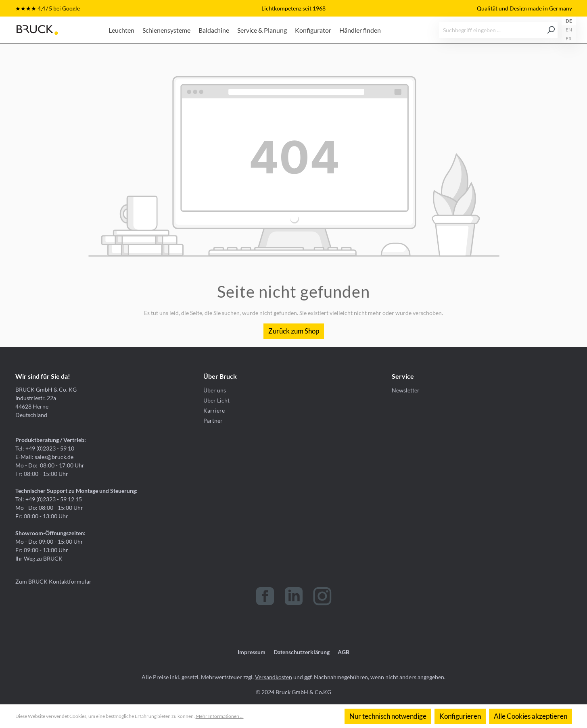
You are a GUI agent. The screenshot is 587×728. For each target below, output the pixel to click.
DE (569, 21)
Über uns (215, 390)
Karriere (214, 410)
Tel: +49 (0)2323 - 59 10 (45, 448)
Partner (213, 420)
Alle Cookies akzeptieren (531, 716)
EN (569, 30)
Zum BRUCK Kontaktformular (53, 581)
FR (569, 39)
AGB (344, 652)
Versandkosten (274, 677)
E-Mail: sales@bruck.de (44, 457)
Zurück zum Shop (294, 331)
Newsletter (406, 390)
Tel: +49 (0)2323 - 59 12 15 (49, 499)
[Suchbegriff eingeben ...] (492, 30)
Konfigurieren (460, 716)
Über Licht (216, 400)
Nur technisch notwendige (388, 716)
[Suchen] (551, 30)
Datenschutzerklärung (302, 652)
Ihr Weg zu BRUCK (39, 558)
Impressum (252, 652)
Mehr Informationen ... (220, 716)
